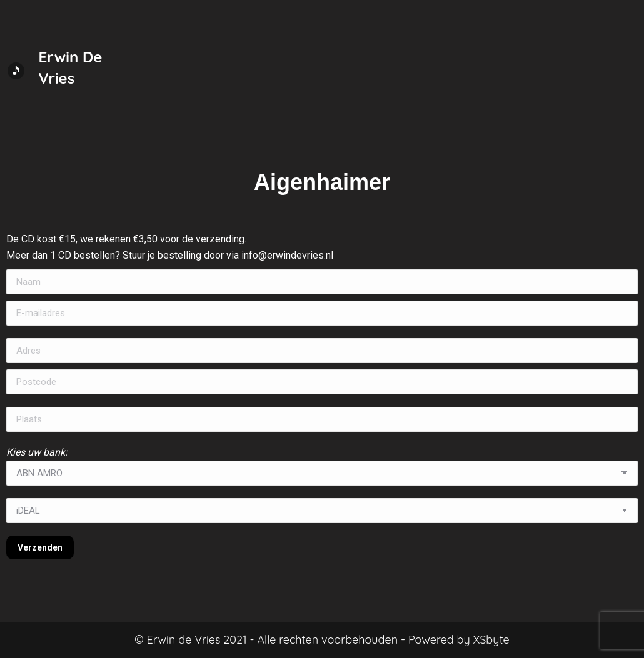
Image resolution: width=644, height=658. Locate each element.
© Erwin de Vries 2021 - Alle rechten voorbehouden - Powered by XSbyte (322, 640)
